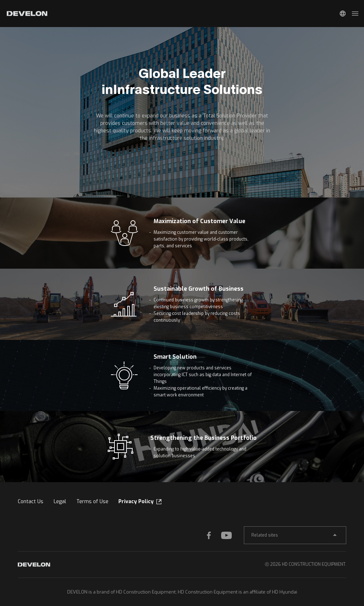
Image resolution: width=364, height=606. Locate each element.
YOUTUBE (228, 535)
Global (343, 14)
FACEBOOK (214, 535)
